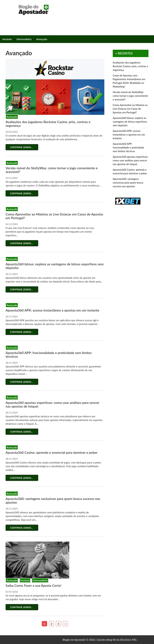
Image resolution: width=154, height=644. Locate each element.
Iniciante (7, 39)
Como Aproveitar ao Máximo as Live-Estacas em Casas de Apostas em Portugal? (54, 216)
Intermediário (24, 39)
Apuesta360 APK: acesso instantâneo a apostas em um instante (52, 310)
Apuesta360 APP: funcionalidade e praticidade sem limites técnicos (49, 354)
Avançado (42, 39)
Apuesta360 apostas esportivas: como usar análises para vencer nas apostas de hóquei (52, 404)
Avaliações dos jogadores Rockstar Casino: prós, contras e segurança (48, 124)
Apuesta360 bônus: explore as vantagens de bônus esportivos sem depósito (55, 266)
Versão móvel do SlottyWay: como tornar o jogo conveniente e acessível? (52, 170)
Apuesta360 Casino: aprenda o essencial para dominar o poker (52, 452)
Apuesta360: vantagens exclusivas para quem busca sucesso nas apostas (53, 500)
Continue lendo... (22, 147)
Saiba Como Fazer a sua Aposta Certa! (33, 585)
